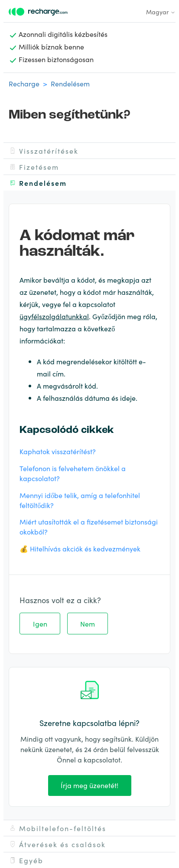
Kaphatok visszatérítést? (58, 451)
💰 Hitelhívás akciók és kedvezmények (80, 548)
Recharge (24, 83)
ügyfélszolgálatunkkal (54, 316)
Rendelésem (70, 83)
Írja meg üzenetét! (89, 785)
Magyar (161, 12)
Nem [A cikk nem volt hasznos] (88, 624)
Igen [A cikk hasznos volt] (40, 624)
